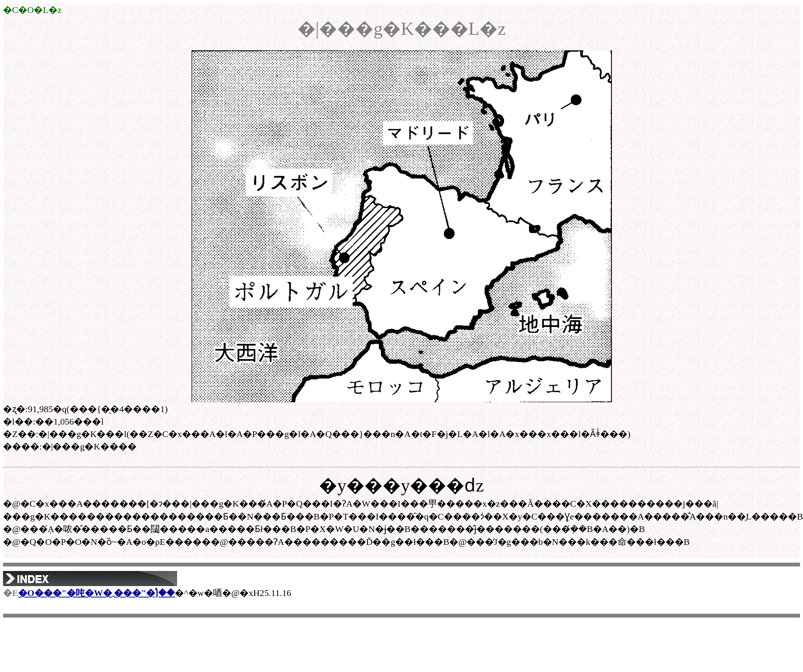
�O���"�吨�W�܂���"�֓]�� (96, 593)
